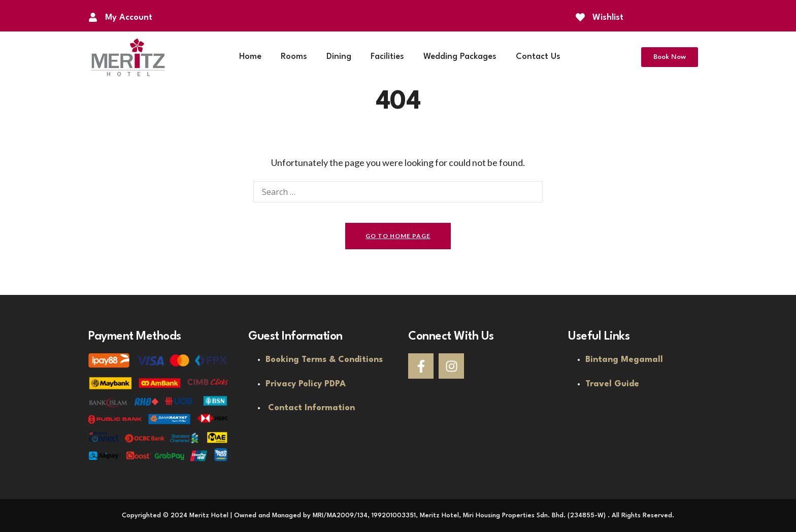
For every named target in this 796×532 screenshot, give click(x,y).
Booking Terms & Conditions (324, 360)
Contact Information (311, 408)
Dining (339, 57)
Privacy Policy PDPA (306, 384)
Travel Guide (612, 384)
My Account (129, 18)
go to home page (398, 236)
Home (250, 57)
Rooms (294, 57)
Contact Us (538, 57)
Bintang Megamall (624, 360)
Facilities (387, 57)
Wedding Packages (460, 57)
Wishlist (608, 18)
